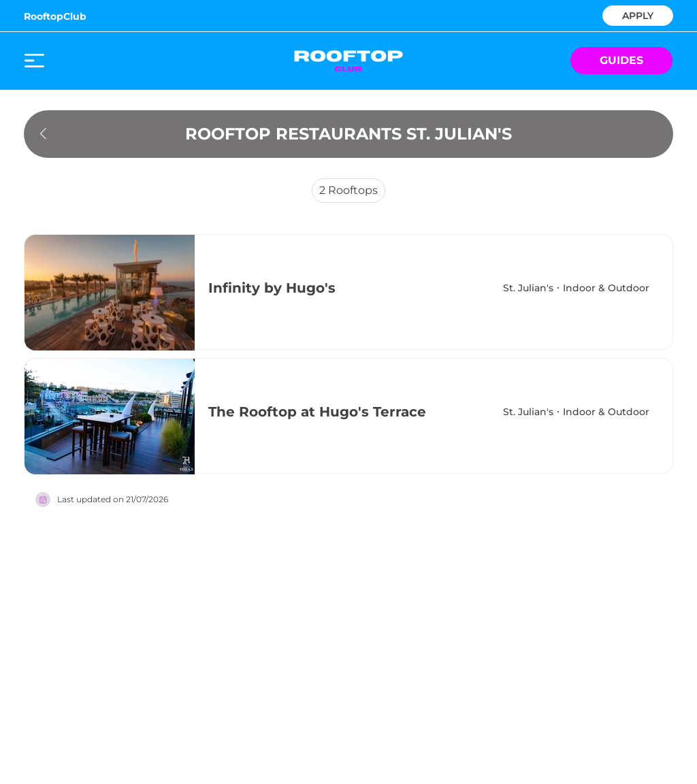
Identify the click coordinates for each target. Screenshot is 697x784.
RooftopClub (55, 16)
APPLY (638, 15)
